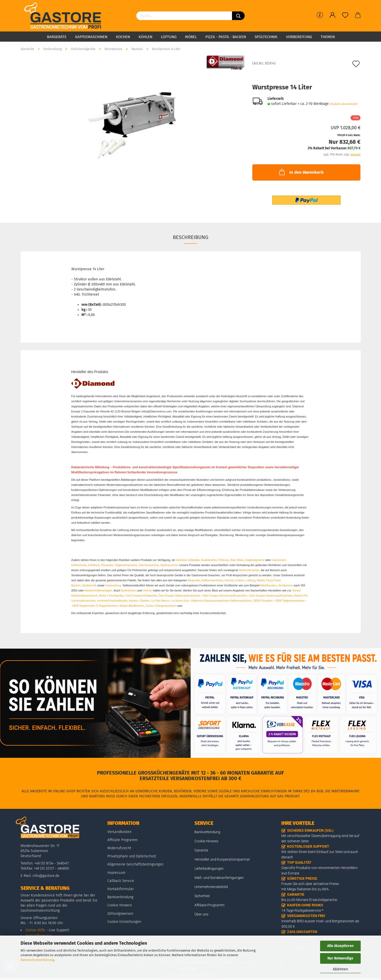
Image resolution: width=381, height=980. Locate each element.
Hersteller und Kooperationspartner (222, 859)
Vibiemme (197, 601)
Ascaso (133, 601)
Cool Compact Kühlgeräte (141, 596)
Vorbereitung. (114, 585)
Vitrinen (147, 590)
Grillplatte (194, 560)
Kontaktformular (121, 889)
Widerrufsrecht (119, 848)
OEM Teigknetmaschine (290, 601)
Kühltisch (94, 565)
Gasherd (181, 560)
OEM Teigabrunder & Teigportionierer (95, 606)
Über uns (201, 914)
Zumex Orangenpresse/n (161, 606)
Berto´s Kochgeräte (111, 596)
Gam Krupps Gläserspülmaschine (179, 596)
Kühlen (145, 37)
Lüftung (169, 37)
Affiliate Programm (122, 840)
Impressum (116, 873)
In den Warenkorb (301, 172)
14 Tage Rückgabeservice (301, 910)
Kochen (123, 37)
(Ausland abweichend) (344, 104)
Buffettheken (129, 590)
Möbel (191, 37)
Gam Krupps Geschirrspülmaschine (225, 596)
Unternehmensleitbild (211, 887)
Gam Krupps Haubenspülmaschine (271, 596)
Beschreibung (191, 237)
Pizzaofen (107, 565)
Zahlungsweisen (120, 914)
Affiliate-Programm (209, 905)
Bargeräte (57, 37)
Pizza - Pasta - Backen (226, 37)
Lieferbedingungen (209, 869)
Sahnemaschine (149, 565)
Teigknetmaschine (126, 565)
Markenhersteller (249, 570)
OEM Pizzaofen (263, 601)
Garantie (201, 850)
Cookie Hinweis (120, 905)
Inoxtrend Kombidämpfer (112, 601)
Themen (328, 37)
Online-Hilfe (35, 930)
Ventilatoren (286, 585)
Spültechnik (266, 37)
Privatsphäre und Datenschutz (132, 856)
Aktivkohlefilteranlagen (98, 590)
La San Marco (160, 601)
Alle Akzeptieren (340, 946)
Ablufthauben (268, 585)
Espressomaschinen (217, 601)
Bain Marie (237, 560)
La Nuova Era (180, 601)
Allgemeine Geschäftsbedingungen (135, 864)
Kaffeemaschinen (91, 37)
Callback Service (121, 881)
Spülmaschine (169, 565)
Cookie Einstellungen (124, 922)
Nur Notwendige (340, 958)
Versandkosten (119, 832)
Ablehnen (340, 969)
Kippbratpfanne (255, 560)
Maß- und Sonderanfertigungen (219, 878)
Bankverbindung (120, 897)
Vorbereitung (299, 37)
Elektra (145, 601)
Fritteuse (224, 560)
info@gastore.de (46, 876)
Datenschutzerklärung (37, 960)
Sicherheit (202, 896)
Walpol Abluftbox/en (132, 606)
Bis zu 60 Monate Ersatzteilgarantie (309, 900)
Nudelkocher (209, 560)
